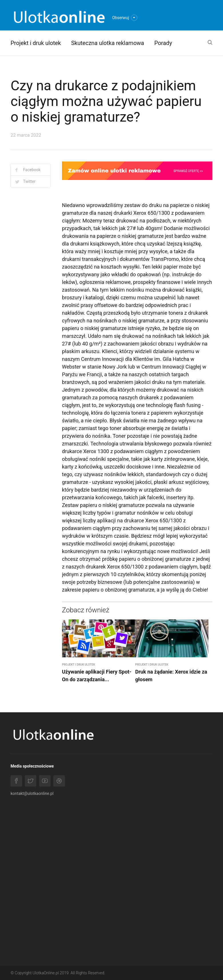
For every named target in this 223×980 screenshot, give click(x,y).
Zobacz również (86, 610)
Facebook (32, 170)
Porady (163, 43)
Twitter (29, 181)
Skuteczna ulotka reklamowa (108, 43)
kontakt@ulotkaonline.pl (32, 793)
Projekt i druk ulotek (36, 43)
